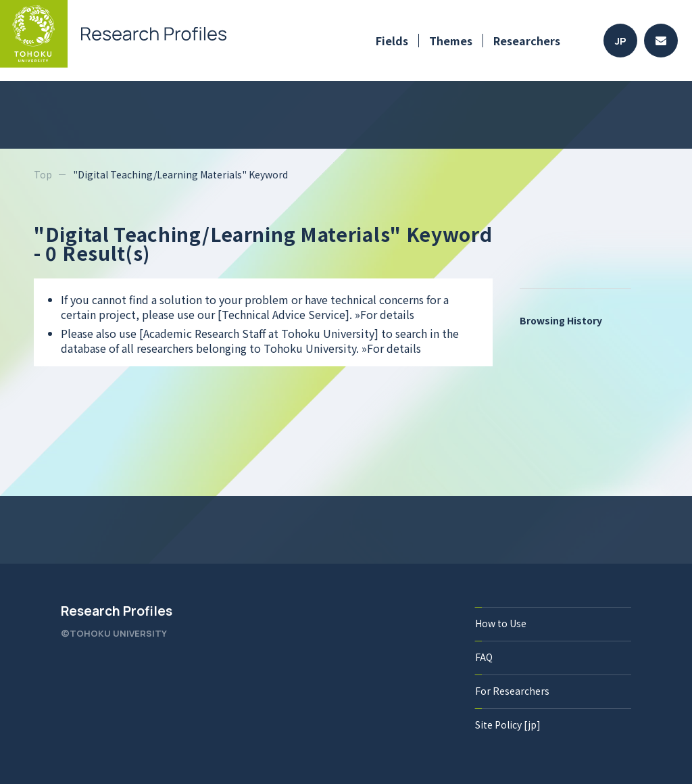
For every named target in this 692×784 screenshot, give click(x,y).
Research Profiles (117, 611)
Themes (451, 41)
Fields (392, 41)
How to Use (501, 623)
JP (621, 41)
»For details (385, 314)
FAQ (484, 657)
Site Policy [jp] (508, 725)
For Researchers (512, 691)
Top (43, 174)
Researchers (527, 41)
